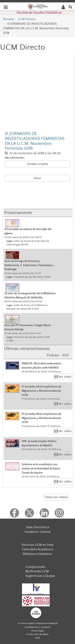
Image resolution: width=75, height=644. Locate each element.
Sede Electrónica (37, 527)
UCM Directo (27, 19)
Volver (37, 178)
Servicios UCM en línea (37, 545)
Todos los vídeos (56, 497)
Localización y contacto (37, 627)
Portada (8, 19)
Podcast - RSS (58, 355)
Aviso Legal (37, 631)
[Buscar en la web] (70, 7)
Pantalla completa (37, 164)
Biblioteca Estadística (37, 554)
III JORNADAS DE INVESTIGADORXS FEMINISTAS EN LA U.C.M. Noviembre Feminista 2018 (35, 141)
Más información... (15, 158)
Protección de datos (37, 634)
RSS (38, 638)
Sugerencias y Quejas (40, 576)
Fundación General (38, 532)
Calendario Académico (38, 549)
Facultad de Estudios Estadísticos (39, 13)
